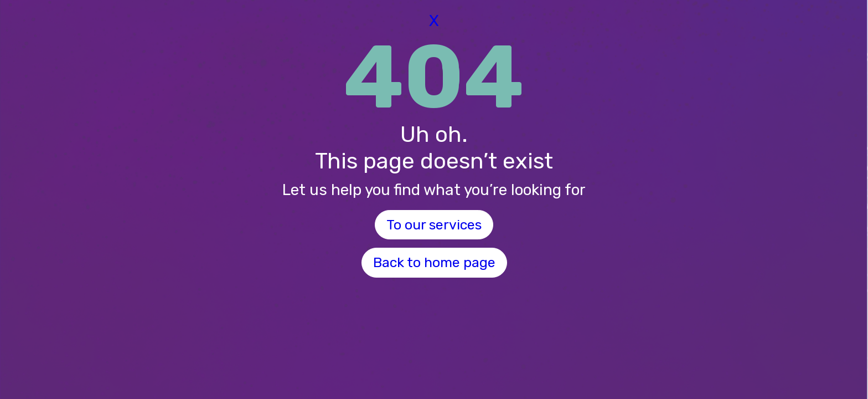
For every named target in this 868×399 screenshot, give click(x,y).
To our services (434, 225)
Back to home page (434, 262)
